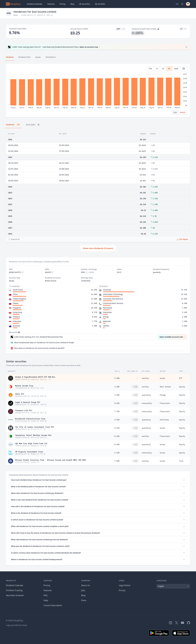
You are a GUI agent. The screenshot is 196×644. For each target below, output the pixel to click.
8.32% (117, 436)
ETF (181, 378)
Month (183, 112)
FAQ (45, 595)
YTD (150, 69)
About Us (86, 585)
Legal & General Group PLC (28, 402)
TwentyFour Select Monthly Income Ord (33, 435)
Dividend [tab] (10, 57)
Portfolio (100, 4)
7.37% (117, 411)
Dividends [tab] (13, 125)
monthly (145, 378)
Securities (84, 4)
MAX (176, 69)
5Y (169, 69)
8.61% (117, 403)
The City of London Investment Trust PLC (35, 427)
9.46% (117, 378)
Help (46, 600)
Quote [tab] (38, 57)
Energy (163, 395)
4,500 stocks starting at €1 (38, 337)
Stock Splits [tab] (33, 125)
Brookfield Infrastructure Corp (30, 418)
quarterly (146, 395)
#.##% (138, 33)
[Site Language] (177, 4)
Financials (165, 403)
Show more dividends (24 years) (98, 248)
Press (84, 600)
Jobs (83, 590)
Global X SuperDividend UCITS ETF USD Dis (35, 377)
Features (51, 4)
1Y (157, 69)
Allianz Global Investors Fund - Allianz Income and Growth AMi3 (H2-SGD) (51, 460)
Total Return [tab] (51, 57)
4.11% (117, 428)
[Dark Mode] (182, 4)
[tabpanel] (98, 91)
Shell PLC (20, 394)
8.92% (117, 444)
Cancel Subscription (53, 605)
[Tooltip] (19, 332)
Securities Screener (15, 595)
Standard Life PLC (24, 410)
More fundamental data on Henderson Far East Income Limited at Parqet (44, 343)
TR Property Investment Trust (29, 451)
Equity (182, 387)
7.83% (117, 461)
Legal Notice (125, 585)
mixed (162, 378)
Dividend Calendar (35, 4)
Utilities (164, 420)
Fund (181, 461)
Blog (83, 595)
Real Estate (165, 387)
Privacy (122, 590)
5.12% (117, 453)
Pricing (62, 4)
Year (175, 112)
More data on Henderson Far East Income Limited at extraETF (39, 348)
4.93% (117, 420)
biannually (147, 403)
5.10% (117, 387)
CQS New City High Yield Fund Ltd (31, 443)
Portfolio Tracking (14, 590)
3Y (163, 69)
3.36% (117, 395)
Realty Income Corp (24, 385)
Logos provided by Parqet (16, 625)
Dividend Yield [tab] (24, 57)
